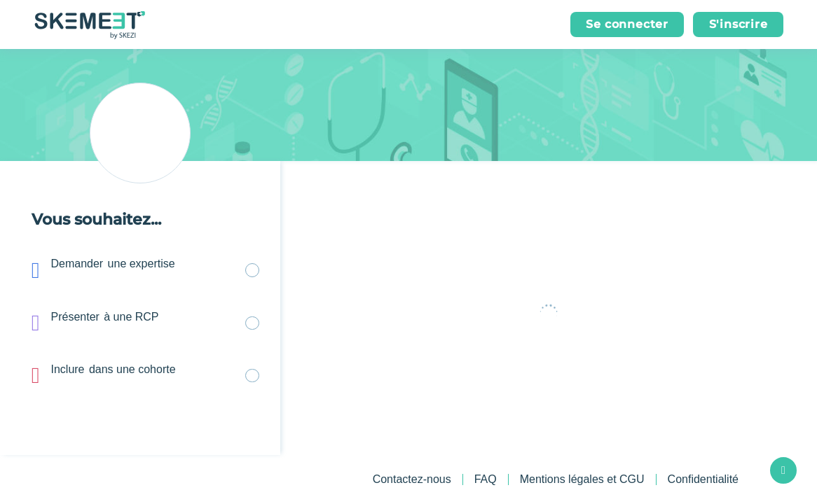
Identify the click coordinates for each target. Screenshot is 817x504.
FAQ (486, 479)
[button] (627, 24)
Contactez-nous (412, 479)
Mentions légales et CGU (582, 479)
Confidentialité (703, 479)
